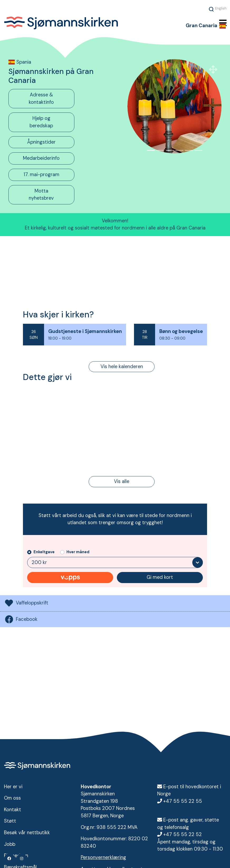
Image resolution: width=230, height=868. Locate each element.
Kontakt (13, 810)
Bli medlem (16, 856)
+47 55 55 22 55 (183, 801)
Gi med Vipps (70, 578)
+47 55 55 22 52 (183, 834)
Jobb (10, 844)
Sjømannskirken (83, 23)
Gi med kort (160, 578)
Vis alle (122, 482)
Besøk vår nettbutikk (27, 833)
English (221, 8)
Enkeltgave (44, 552)
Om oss (12, 798)
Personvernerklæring (103, 857)
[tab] (56, 99)
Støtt (10, 821)
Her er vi (13, 787)
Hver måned (78, 552)
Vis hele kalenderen (122, 367)
